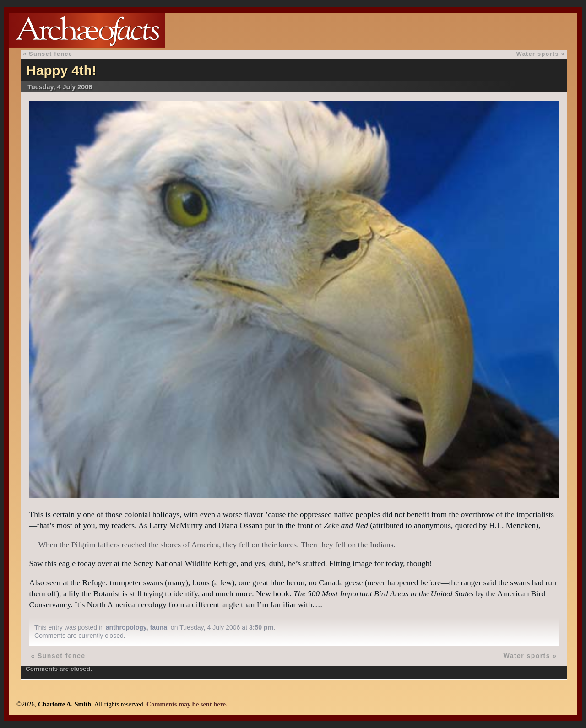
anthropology (126, 627)
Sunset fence (51, 54)
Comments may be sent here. (187, 704)
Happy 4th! (62, 70)
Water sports (538, 54)
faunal (159, 627)
